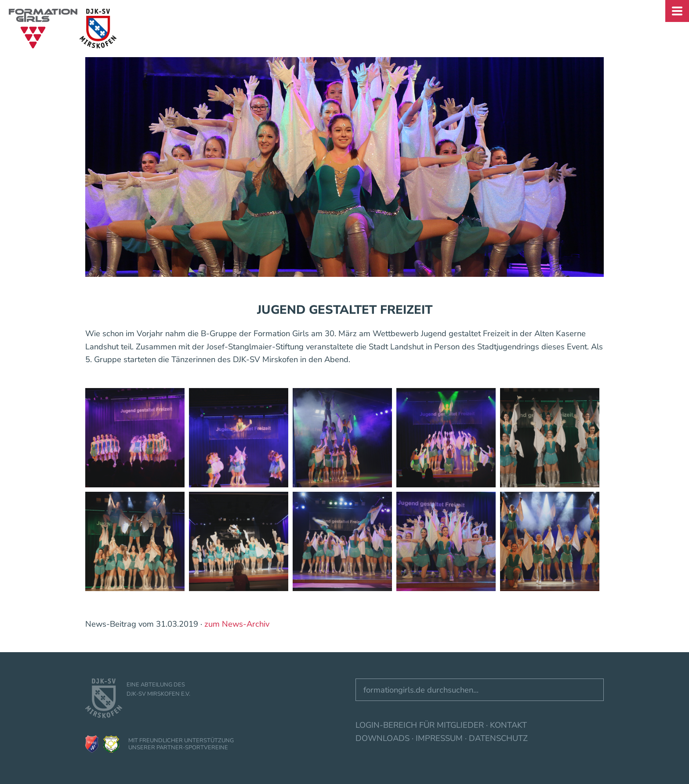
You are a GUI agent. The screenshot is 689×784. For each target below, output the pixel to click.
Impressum (439, 738)
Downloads (383, 738)
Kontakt (508, 725)
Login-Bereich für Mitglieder (420, 725)
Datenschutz (498, 738)
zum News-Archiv (237, 624)
